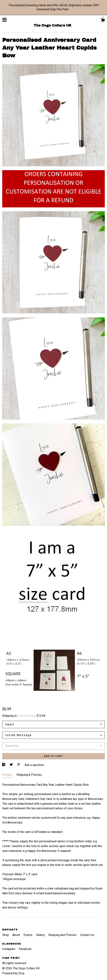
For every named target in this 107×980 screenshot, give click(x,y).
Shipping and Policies (63, 935)
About (17, 935)
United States (26, 716)
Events (28, 935)
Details (7, 775)
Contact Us (87, 935)
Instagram (9, 949)
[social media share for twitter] (12, 765)
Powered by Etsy (13, 973)
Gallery (41, 935)
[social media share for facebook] (4, 765)
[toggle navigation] (4, 20)
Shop (6, 935)
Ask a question (34, 765)
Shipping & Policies (29, 775)
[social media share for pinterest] (19, 765)
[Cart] (103, 21)
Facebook (25, 949)
